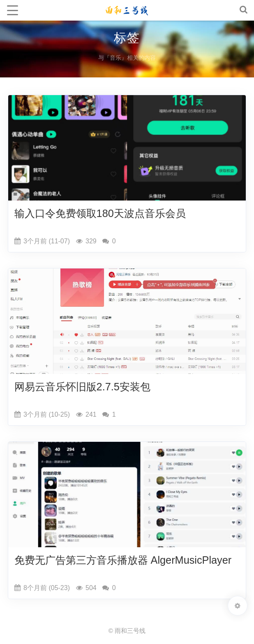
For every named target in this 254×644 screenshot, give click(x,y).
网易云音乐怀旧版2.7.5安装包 (82, 387)
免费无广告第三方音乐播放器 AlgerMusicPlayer (123, 560)
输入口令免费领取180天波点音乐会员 (100, 213)
